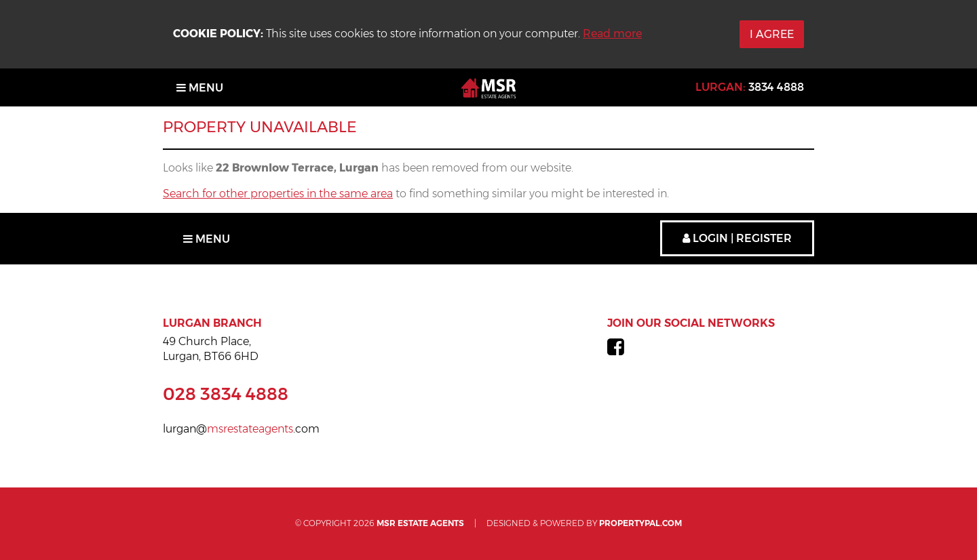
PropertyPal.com (640, 523)
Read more (612, 34)
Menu (200, 88)
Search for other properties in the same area (278, 194)
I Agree (772, 34)
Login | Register (737, 238)
